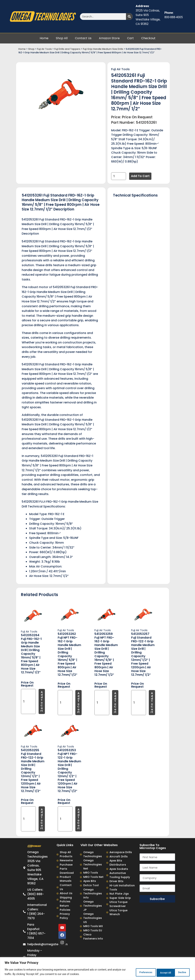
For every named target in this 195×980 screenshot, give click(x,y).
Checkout (148, 38)
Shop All (62, 38)
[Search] (129, 17)
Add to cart (140, 176)
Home (44, 38)
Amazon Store (109, 38)
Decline (157, 972)
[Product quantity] (119, 176)
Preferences (133, 972)
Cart (130, 38)
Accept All (179, 972)
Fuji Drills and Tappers (67, 49)
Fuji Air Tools (44, 49)
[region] (97, 969)
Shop (31, 49)
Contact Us (83, 38)
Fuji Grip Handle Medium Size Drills (103, 49)
